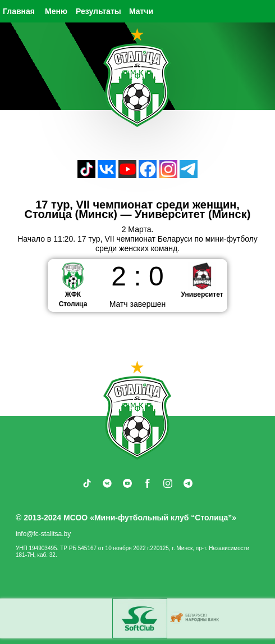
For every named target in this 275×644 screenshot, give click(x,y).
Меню (56, 11)
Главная (19, 11)
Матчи (141, 11)
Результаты (98, 11)
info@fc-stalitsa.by (43, 534)
